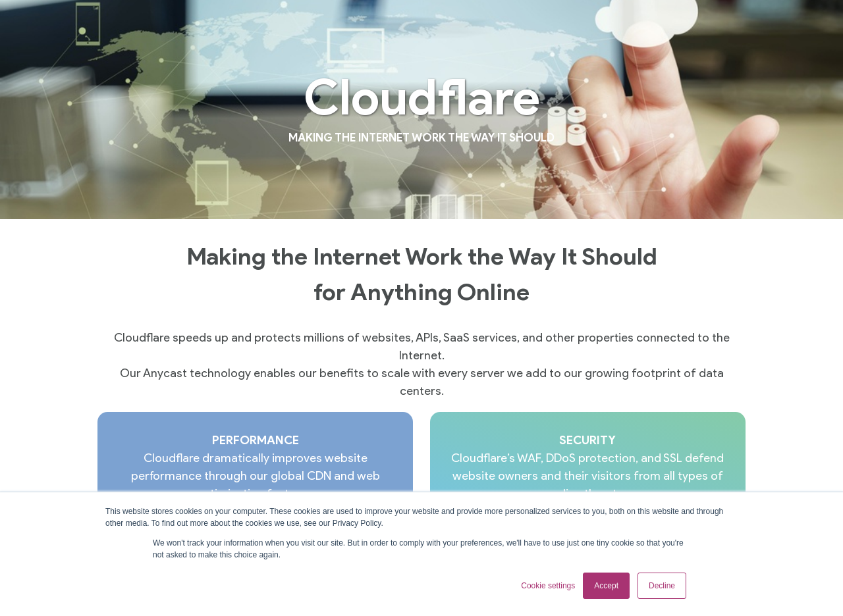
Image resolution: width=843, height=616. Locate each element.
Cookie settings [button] (548, 586)
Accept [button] (606, 586)
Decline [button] (662, 586)
